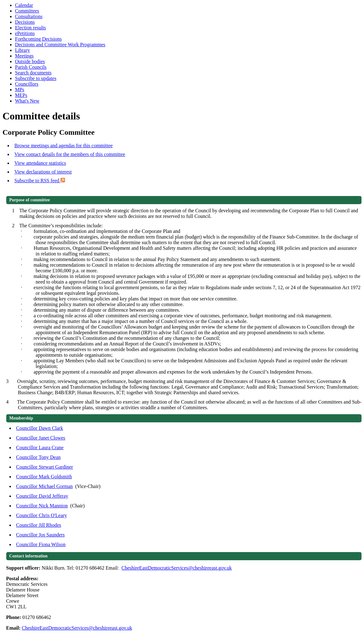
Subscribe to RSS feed (40, 181)
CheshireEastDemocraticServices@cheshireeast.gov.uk (177, 568)
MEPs (21, 95)
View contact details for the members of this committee (70, 154)
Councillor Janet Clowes (41, 438)
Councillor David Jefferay (42, 496)
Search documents (33, 73)
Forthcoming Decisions (38, 39)
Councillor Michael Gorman (45, 486)
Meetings (24, 56)
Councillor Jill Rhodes (39, 525)
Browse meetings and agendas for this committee (64, 146)
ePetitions (25, 33)
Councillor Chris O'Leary (42, 515)
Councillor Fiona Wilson (41, 544)
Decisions (25, 22)
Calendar (24, 5)
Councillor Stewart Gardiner (45, 467)
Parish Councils (31, 67)
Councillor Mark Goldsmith (44, 477)
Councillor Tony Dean (39, 457)
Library (22, 50)
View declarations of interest (43, 172)
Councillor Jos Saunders (41, 535)
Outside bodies (30, 61)
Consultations (29, 16)
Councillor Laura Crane (40, 448)
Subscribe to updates (36, 78)
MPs (20, 90)
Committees (27, 11)
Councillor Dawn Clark (40, 428)
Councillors (27, 84)
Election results (30, 28)
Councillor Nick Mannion (42, 506)
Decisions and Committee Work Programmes (60, 45)
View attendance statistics (40, 163)
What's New (27, 101)
